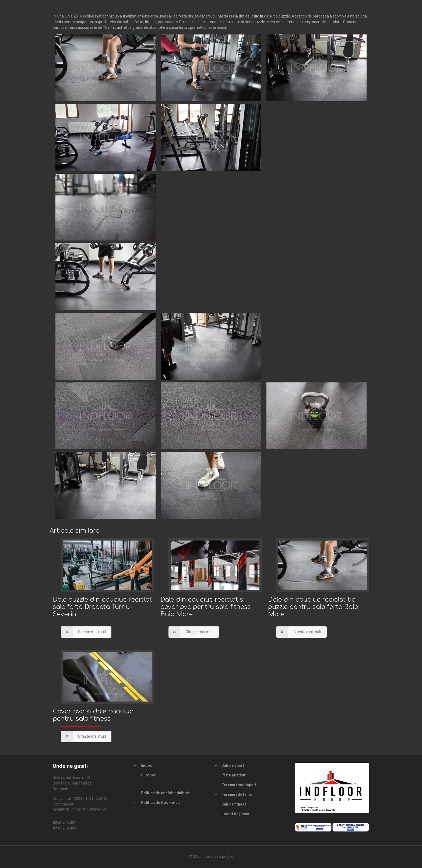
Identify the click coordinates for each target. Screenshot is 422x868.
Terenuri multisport (239, 785)
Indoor (147, 765)
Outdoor (148, 775)
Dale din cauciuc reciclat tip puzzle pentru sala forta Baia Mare (313, 607)
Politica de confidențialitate (166, 793)
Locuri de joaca (235, 814)
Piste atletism (234, 775)
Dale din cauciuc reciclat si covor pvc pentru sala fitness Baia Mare (205, 607)
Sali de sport (233, 765)
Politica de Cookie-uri (161, 803)
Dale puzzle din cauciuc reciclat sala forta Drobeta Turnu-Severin (102, 607)
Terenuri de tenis (237, 794)
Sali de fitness (234, 804)
